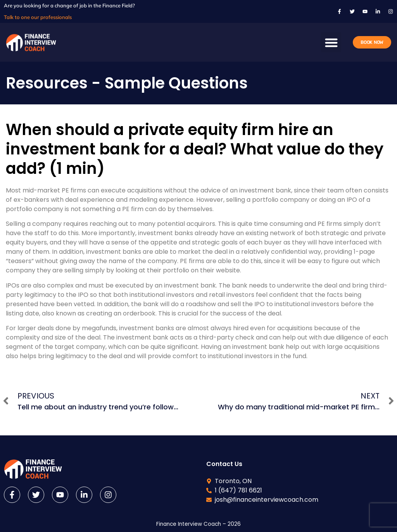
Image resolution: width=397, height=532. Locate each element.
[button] (331, 42)
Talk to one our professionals (38, 17)
